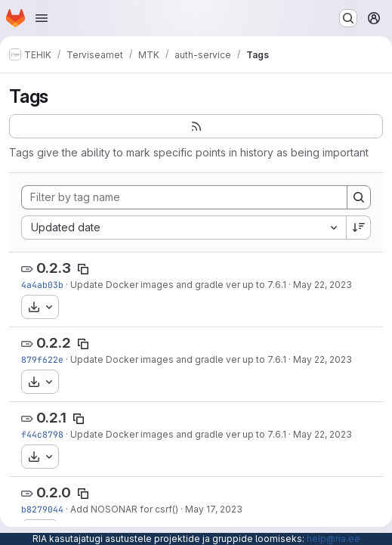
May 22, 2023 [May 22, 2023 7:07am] (323, 434)
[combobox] (184, 228)
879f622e (42, 359)
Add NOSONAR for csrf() (124, 509)
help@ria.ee (333, 539)
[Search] (359, 197)
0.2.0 (54, 492)
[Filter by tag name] (184, 197)
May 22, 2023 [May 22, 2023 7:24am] (323, 285)
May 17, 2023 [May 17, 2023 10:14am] (214, 509)
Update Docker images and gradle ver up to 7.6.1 (178, 285)
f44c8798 (42, 434)
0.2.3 (54, 268)
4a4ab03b (42, 285)
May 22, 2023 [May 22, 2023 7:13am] (323, 359)
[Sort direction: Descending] (359, 228)
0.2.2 (54, 343)
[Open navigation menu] (42, 18)
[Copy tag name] (83, 269)
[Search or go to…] (348, 18)
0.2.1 (51, 418)
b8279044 (42, 509)
